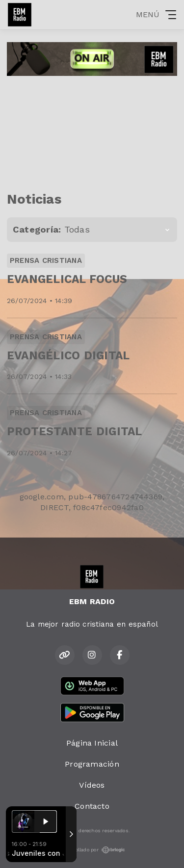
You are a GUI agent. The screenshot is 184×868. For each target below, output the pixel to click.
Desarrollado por (92, 850)
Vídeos (92, 785)
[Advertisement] (92, 130)
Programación (92, 764)
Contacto (92, 806)
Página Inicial (92, 743)
